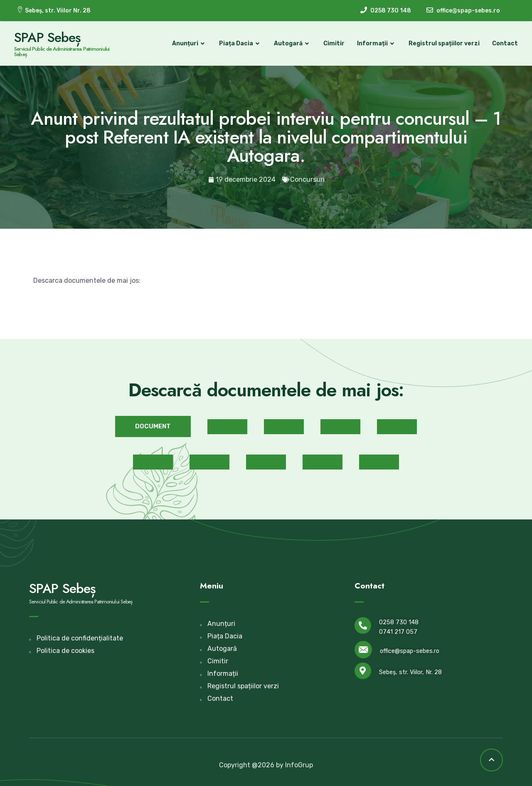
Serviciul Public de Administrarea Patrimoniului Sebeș (64, 51)
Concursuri (307, 179)
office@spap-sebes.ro (410, 650)
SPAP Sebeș (50, 37)
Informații (374, 44)
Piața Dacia (238, 44)
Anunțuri (187, 44)
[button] (153, 426)
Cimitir (331, 43)
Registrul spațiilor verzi (442, 43)
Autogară (290, 44)
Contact (502, 43)
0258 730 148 (399, 622)
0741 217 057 (398, 631)
